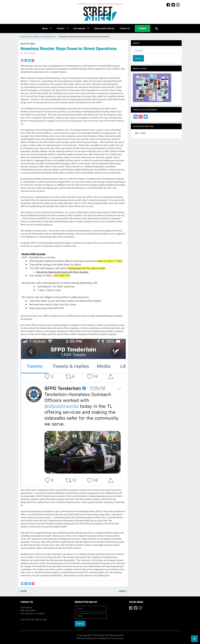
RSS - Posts (140, 133)
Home (23, 37)
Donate (143, 28)
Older (23, 591)
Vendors (61, 28)
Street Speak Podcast (104, 28)
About (45, 28)
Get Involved (79, 28)
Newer (123, 591)
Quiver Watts (30, 53)
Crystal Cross (117, 638)
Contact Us (125, 28)
